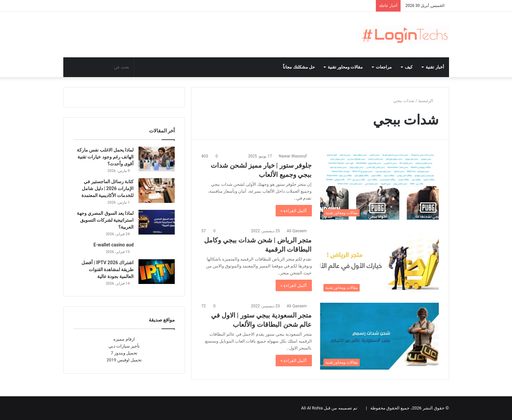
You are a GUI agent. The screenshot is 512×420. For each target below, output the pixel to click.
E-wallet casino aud (114, 245)
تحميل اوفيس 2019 (124, 360)
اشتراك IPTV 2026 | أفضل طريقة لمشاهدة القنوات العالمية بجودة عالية (107, 269)
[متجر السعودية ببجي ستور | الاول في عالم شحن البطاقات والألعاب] (379, 336)
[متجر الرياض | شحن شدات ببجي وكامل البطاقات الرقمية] (379, 261)
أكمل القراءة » (294, 211)
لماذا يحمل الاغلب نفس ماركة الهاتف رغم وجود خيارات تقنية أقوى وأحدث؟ (105, 157)
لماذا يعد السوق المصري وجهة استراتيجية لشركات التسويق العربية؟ (105, 220)
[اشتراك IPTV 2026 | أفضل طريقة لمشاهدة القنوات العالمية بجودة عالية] (157, 272)
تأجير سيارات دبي (124, 346)
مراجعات (384, 67)
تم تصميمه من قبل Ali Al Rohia (329, 408)
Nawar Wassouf (293, 156)
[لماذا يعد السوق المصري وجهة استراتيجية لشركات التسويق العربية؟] (157, 222)
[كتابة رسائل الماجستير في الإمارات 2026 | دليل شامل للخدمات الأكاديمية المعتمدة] (157, 191)
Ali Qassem (297, 231)
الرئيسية (428, 101)
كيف (409, 67)
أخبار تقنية (435, 67)
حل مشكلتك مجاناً (299, 67)
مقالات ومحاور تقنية (345, 67)
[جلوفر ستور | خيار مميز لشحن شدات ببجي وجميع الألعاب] (379, 186)
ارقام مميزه (124, 339)
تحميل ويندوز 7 (124, 353)
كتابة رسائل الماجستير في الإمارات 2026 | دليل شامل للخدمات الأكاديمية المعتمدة (108, 188)
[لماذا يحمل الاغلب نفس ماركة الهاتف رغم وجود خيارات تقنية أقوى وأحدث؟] (157, 159)
